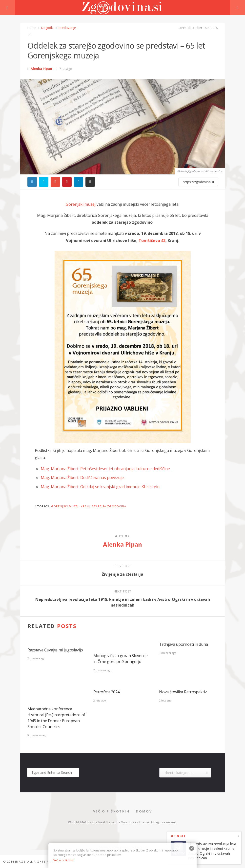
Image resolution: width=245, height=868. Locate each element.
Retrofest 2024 (107, 692)
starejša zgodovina (109, 506)
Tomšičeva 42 (152, 240)
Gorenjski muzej (81, 204)
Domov (144, 811)
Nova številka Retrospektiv (183, 692)
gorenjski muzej (65, 506)
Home (32, 28)
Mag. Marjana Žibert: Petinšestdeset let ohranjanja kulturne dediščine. (106, 469)
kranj (85, 506)
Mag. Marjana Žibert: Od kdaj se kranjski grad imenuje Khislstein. (101, 487)
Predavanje (67, 28)
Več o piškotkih (111, 811)
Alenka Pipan (41, 69)
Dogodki (47, 28)
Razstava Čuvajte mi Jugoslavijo (55, 650)
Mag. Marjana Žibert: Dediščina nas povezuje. (83, 478)
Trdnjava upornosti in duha (184, 644)
